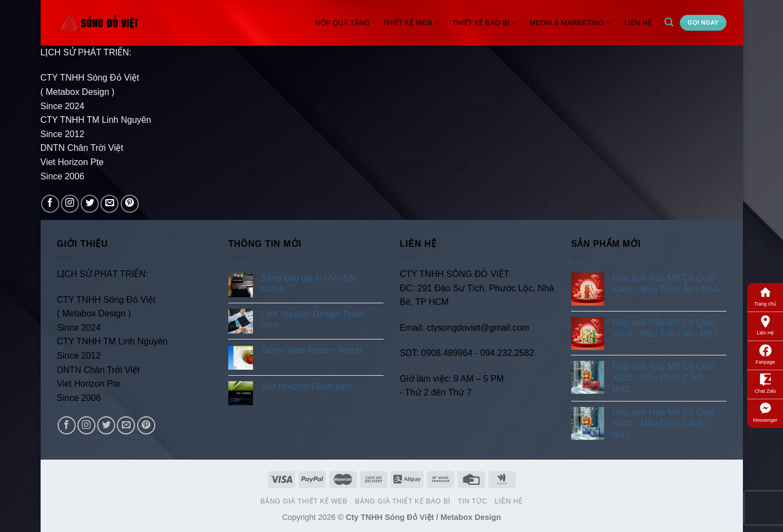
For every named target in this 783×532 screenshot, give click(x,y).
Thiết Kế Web (412, 23)
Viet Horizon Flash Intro (307, 386)
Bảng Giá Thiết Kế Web (304, 501)
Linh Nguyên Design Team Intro (312, 319)
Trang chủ (765, 296)
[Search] (669, 22)
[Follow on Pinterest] (130, 204)
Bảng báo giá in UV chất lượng (309, 283)
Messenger (765, 412)
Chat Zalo (765, 383)
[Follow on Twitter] (90, 204)
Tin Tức (472, 501)
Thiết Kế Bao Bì (485, 23)
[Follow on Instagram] (70, 204)
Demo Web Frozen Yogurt (312, 350)
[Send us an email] (109, 204)
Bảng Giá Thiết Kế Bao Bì (403, 501)
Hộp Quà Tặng (342, 23)
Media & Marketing (570, 23)
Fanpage (765, 354)
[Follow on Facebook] (50, 204)
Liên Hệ (765, 325)
